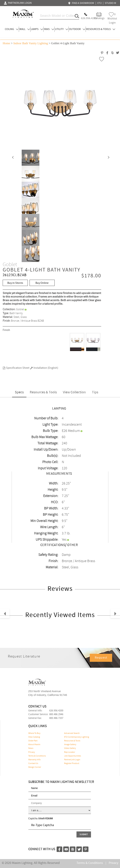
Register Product (72, 763)
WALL (25, 29)
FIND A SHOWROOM (81, 3)
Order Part (33, 741)
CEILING (12, 29)
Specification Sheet (16, 368)
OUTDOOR (77, 29)
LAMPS (37, 29)
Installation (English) (44, 368)
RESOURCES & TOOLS (101, 29)
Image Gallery (70, 745)
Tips (95, 392)
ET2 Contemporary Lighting (77, 737)
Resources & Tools (43, 392)
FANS (49, 29)
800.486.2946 (56, 714)
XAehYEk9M (46, 818)
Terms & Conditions (37, 756)
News (31, 748)
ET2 (99, 3)
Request (101, 658)
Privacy (32, 752)
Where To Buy (34, 733)
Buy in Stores (15, 283)
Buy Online (42, 283)
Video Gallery (70, 748)
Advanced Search (72, 733)
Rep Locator (70, 752)
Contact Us (33, 763)
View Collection (74, 392)
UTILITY (62, 29)
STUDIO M (110, 3)
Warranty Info (34, 760)
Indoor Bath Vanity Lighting (31, 43)
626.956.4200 (56, 711)
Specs (19, 392)
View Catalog (34, 737)
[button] (13, 158)
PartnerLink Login (72, 760)
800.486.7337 (56, 718)
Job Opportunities (73, 756)
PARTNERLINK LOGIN (18, 3)
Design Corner (35, 767)
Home (6, 43)
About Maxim (34, 745)
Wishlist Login (112, 18)
